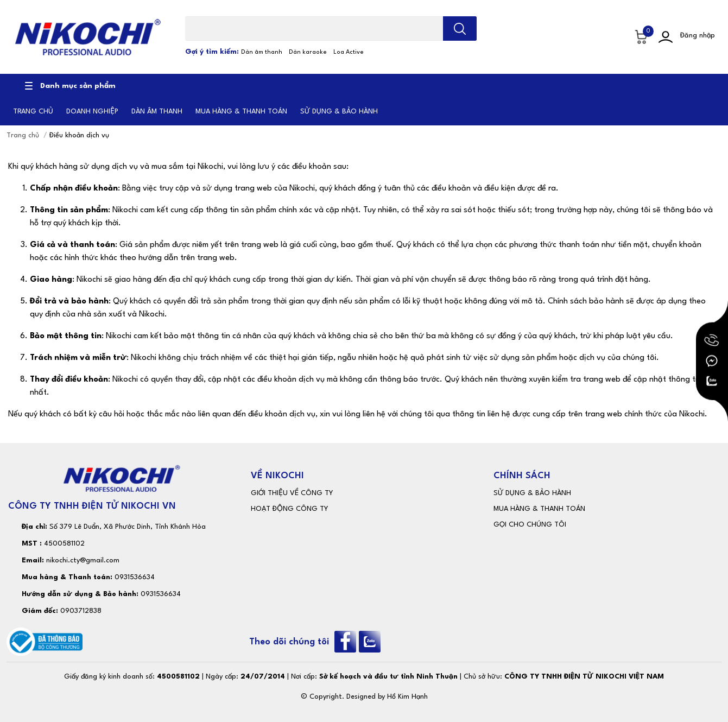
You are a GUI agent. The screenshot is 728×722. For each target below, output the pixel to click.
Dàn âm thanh (262, 52)
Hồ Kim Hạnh (407, 697)
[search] (460, 28)
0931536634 (135, 577)
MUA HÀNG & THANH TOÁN (539, 509)
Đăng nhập (698, 36)
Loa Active (349, 52)
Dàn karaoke (308, 52)
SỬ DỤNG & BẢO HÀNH (532, 493)
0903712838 (81, 611)
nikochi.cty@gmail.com (83, 560)
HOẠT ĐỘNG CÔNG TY (289, 509)
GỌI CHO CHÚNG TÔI (530, 525)
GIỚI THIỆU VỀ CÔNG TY (292, 493)
